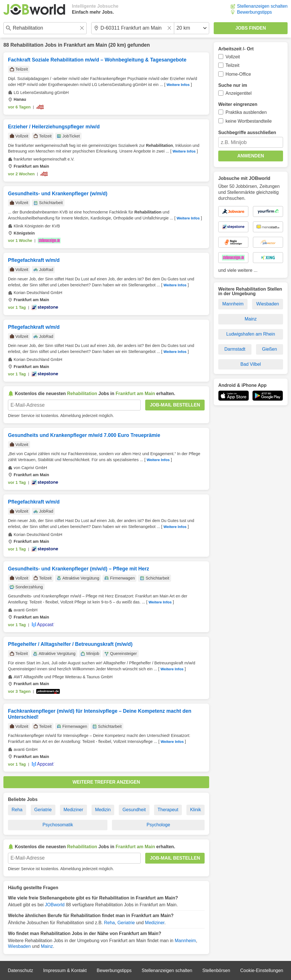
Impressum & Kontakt (65, 970)
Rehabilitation (27, 45)
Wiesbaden (19, 946)
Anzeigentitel (239, 93)
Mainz (47, 946)
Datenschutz (20, 970)
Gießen (269, 349)
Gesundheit (134, 810)
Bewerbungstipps (254, 12)
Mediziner (73, 810)
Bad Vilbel (251, 364)
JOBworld (55, 905)
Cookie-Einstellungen (262, 970)
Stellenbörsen (216, 970)
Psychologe (158, 825)
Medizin (103, 810)
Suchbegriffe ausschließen (247, 132)
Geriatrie (43, 810)
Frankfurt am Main (85, 45)
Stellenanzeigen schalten (262, 6)
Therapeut (168, 810)
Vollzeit (233, 57)
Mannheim (185, 941)
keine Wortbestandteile (249, 121)
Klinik (196, 810)
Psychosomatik (58, 825)
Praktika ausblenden (246, 112)
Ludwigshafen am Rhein (251, 334)
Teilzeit (233, 65)
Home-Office (238, 74)
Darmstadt (235, 349)
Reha (17, 810)
